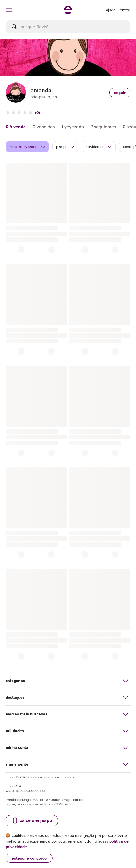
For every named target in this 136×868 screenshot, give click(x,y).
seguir (120, 93)
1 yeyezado (73, 127)
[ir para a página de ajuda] (111, 10)
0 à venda (16, 127)
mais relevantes (28, 147)
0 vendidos (44, 127)
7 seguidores (103, 127)
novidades (99, 147)
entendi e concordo (29, 858)
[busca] (68, 27)
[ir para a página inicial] (68, 12)
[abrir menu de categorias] (9, 10)
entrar (125, 10)
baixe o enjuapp (32, 820)
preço (66, 147)
